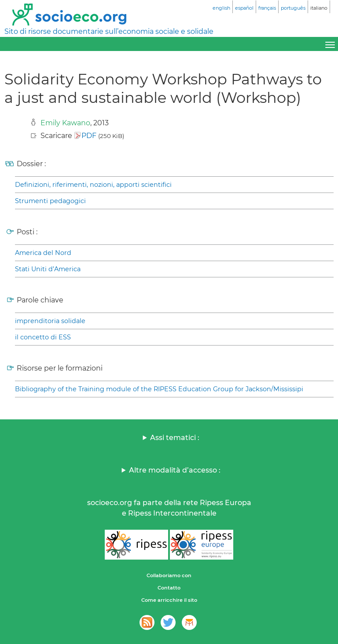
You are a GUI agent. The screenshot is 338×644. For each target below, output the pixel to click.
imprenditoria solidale (50, 321)
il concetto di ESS (43, 337)
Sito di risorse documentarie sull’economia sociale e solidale (109, 31)
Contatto (169, 588)
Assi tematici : (175, 438)
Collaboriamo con (169, 575)
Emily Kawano (65, 123)
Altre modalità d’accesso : (175, 470)
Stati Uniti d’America (48, 269)
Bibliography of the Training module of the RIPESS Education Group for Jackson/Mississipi (159, 389)
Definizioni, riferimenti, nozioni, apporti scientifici (93, 185)
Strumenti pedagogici (50, 201)
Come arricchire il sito (169, 600)
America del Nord (43, 253)
